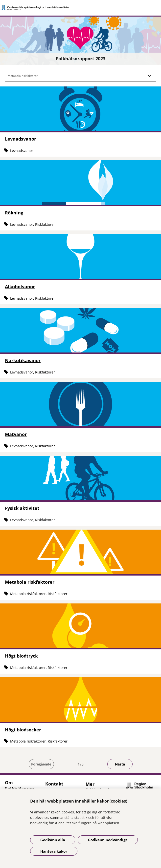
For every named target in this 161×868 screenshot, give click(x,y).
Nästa (120, 764)
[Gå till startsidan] (80, 8)
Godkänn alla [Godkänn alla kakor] (53, 840)
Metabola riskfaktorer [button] (23, 76)
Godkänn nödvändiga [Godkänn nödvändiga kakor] (108, 840)
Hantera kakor (54, 851)
